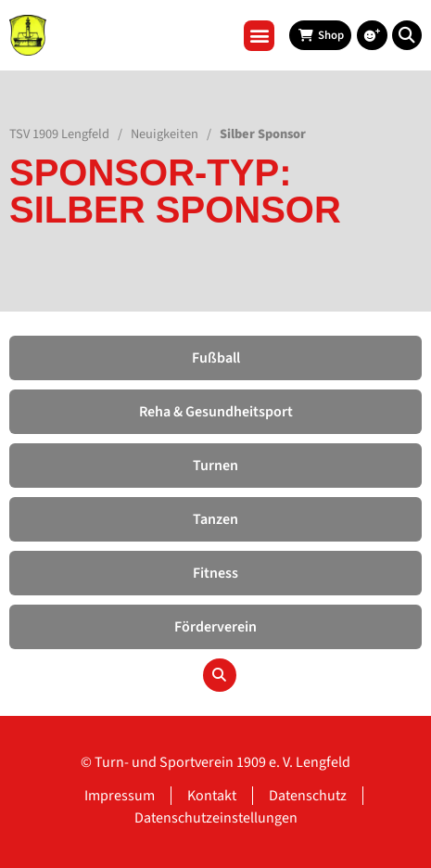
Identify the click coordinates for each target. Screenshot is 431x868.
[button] (259, 36)
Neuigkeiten (165, 134)
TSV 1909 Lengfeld (59, 134)
